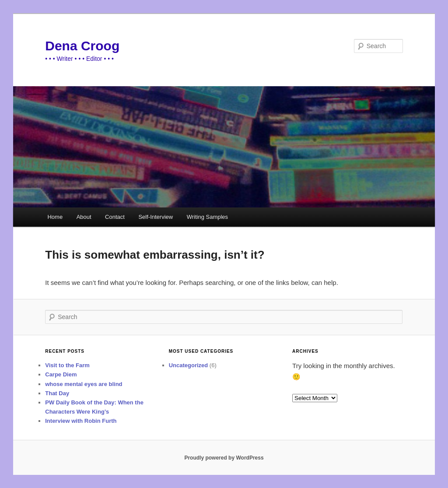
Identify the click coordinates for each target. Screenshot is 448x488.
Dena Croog (82, 46)
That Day (57, 393)
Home (55, 217)
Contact (115, 217)
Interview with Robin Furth (81, 421)
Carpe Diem (61, 374)
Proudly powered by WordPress (224, 458)
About (84, 217)
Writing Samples (207, 217)
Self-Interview (156, 217)
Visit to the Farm (67, 365)
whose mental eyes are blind (84, 384)
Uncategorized (189, 365)
